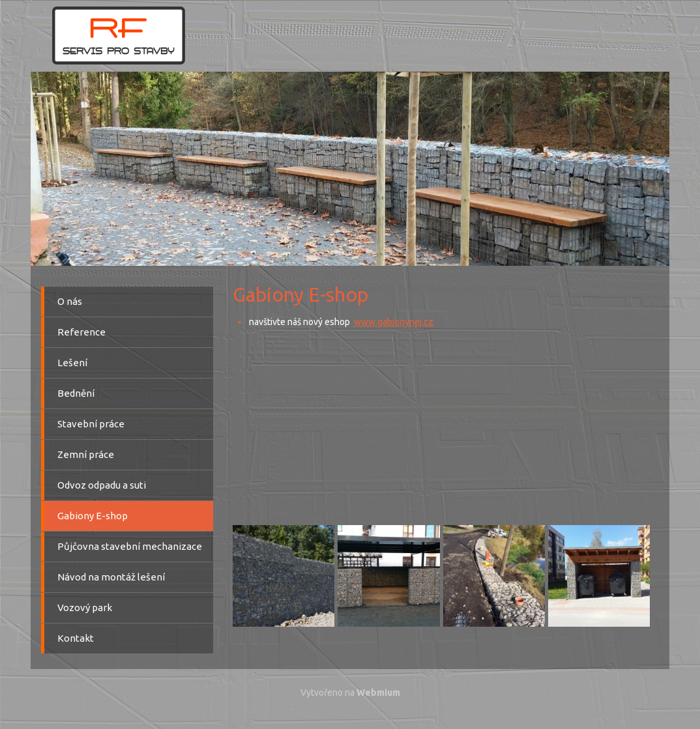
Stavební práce (91, 424)
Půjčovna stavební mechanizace (130, 546)
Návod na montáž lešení (111, 577)
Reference (81, 332)
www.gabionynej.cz (394, 322)
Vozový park (85, 607)
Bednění (76, 393)
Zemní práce (86, 454)
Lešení (72, 363)
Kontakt (76, 638)
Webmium (378, 693)
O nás (70, 301)
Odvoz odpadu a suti (102, 485)
